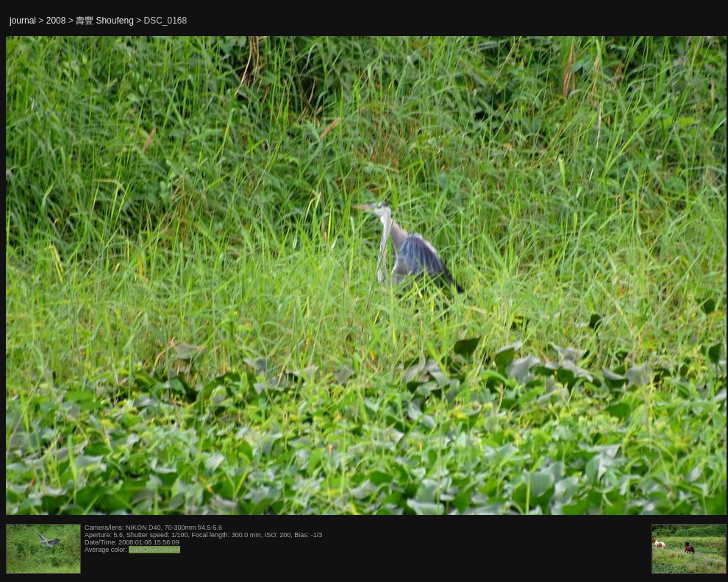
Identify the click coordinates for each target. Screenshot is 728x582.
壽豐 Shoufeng (105, 21)
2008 (56, 21)
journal (23, 21)
